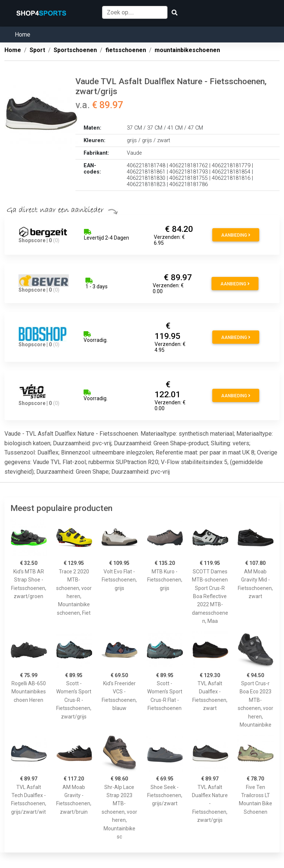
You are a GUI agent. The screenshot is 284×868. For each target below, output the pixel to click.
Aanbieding (236, 235)
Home (23, 35)
